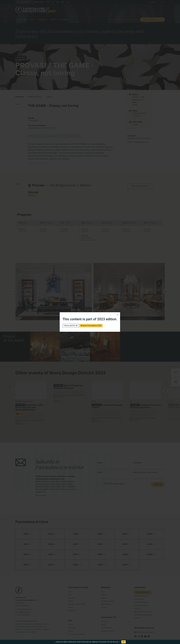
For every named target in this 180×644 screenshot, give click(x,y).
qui (117, 642)
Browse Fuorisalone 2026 (91, 325)
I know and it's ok (71, 325)
